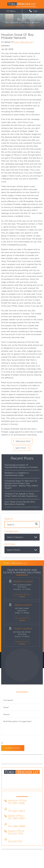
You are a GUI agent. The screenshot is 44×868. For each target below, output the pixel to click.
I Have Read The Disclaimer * (16, 743)
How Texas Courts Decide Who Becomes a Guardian (20, 503)
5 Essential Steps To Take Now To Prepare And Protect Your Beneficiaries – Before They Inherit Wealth (21, 484)
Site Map (20, 858)
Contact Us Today (27, 761)
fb (13, 784)
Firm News (13, 761)
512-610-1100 (16, 834)
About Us (14, 758)
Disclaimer (6, 739)
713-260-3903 (16, 811)
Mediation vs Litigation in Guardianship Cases (17, 474)
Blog (38, 758)
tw (25, 784)
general (5, 46)
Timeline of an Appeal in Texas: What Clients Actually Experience (21, 495)
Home (6, 758)
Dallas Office (16, 816)
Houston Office (22, 594)
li (19, 784)
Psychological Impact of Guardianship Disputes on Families (21, 466)
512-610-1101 (15, 841)
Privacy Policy (18, 739)
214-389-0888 (16, 826)
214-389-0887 (16, 818)
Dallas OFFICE (22, 618)
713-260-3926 (16, 803)
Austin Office (22, 642)
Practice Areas (27, 758)
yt (31, 784)
